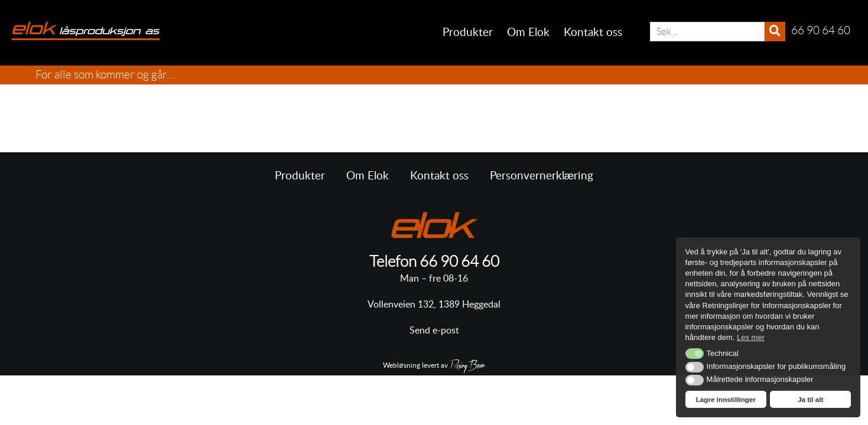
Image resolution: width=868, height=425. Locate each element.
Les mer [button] (751, 337)
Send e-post (434, 331)
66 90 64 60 (459, 261)
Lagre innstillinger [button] (726, 399)
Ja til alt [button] (811, 399)
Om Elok (528, 33)
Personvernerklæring (542, 176)
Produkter (468, 33)
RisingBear (467, 367)
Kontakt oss (593, 33)
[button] (695, 354)
